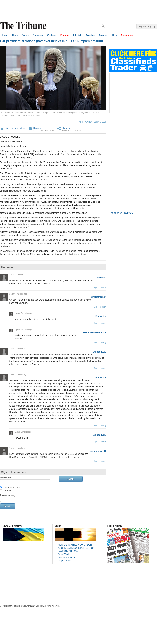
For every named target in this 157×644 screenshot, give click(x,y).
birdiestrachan (99, 297)
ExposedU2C (99, 352)
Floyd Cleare (64, 561)
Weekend (52, 35)
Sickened (101, 278)
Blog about (49, 131)
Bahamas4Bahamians (95, 332)
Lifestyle (78, 35)
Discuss (37, 128)
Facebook (72, 131)
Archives (104, 35)
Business (38, 35)
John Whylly (64, 554)
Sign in (8, 506)
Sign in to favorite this (15, 128)
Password (9, 495)
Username (6, 478)
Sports (25, 35)
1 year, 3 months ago (18, 275)
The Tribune (24, 26)
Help (115, 35)
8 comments (39, 131)
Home (5, 35)
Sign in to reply (100, 288)
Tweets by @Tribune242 (121, 213)
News (15, 35)
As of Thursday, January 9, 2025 (93, 122)
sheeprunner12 (98, 451)
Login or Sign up (147, 26)
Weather (91, 35)
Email (64, 131)
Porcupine (101, 316)
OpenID (70, 479)
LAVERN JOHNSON (68, 551)
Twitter (80, 131)
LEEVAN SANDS (67, 557)
